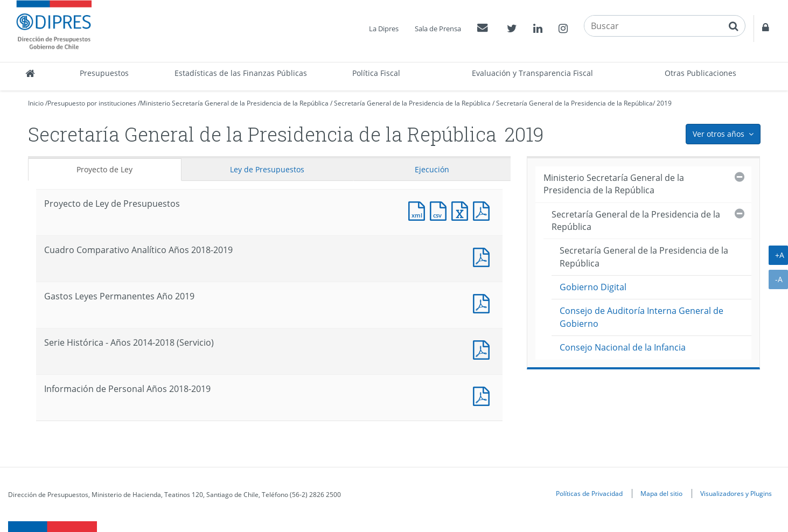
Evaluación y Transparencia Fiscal (532, 73)
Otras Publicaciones (700, 73)
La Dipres (384, 29)
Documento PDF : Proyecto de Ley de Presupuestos (484, 210)
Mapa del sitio (661, 493)
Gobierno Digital (593, 287)
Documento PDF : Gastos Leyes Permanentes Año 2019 (484, 302)
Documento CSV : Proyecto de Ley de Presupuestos (441, 210)
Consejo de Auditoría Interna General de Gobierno (641, 317)
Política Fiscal (376, 73)
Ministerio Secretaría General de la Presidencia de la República (234, 103)
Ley (267, 169)
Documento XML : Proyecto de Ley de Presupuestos (419, 210)
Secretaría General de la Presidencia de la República (412, 103)
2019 (664, 103)
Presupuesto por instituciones (92, 103)
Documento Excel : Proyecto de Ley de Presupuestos (462, 210)
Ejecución (432, 169)
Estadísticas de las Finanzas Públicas (241, 73)
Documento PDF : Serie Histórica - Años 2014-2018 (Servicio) (484, 349)
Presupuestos (104, 73)
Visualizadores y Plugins (736, 493)
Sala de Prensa (438, 29)
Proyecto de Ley (104, 169)
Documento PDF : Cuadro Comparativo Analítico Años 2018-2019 (484, 256)
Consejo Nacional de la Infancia (623, 347)
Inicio (36, 103)
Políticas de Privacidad (589, 493)
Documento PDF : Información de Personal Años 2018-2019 (484, 395)
